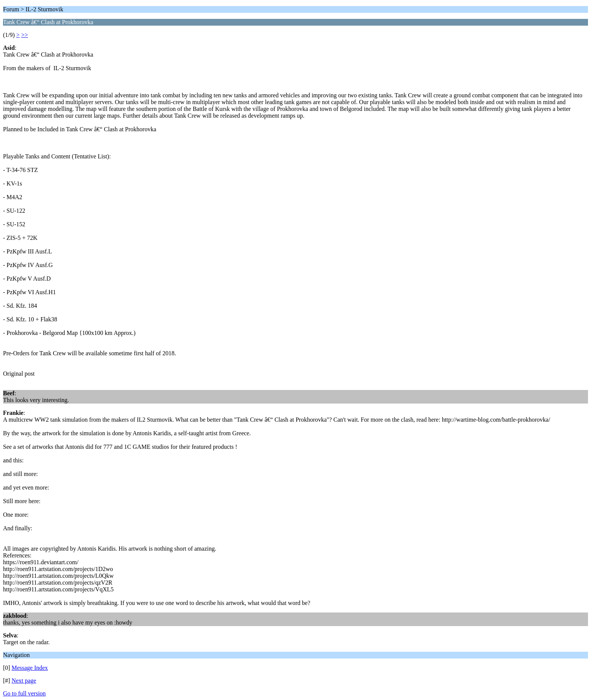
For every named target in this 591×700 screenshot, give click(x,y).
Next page (24, 681)
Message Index (30, 668)
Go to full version (24, 693)
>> (24, 35)
